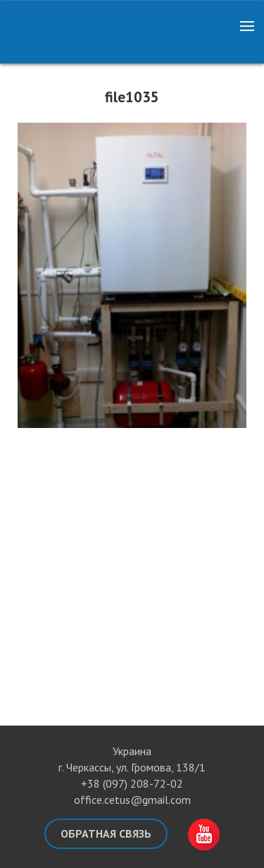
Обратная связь (106, 833)
